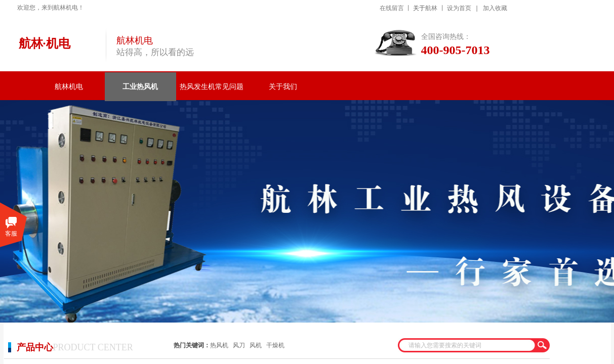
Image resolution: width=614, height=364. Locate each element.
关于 (419, 8)
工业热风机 (140, 87)
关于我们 (283, 87)
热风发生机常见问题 (212, 87)
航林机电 (69, 87)
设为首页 (459, 8)
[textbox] (467, 345)
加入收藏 (495, 8)
